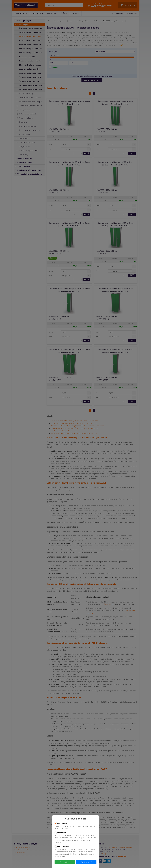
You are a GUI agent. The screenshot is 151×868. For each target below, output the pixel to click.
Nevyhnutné (61, 823)
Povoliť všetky (65, 862)
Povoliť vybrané (86, 862)
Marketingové (62, 847)
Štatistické (60, 833)
